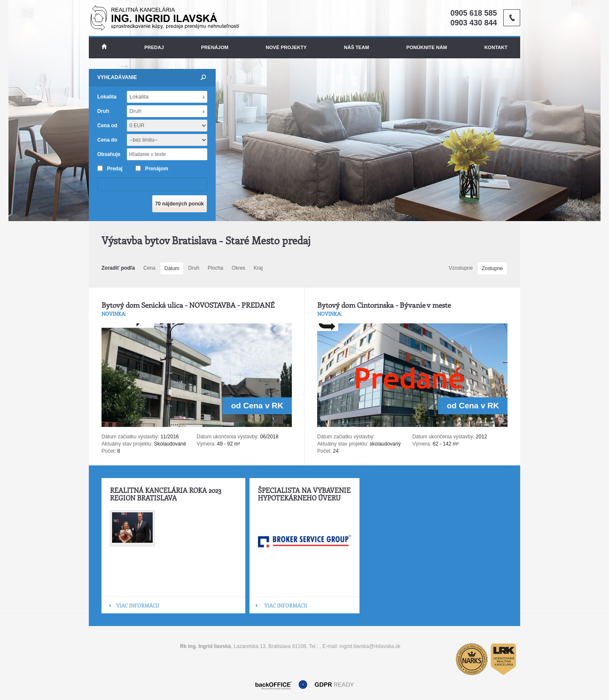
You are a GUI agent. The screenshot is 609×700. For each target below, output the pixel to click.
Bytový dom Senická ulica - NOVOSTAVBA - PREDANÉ (188, 305)
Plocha (215, 268)
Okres (239, 268)
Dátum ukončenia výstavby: (228, 437)
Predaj (154, 47)
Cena (150, 268)
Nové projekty (286, 47)
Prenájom (215, 47)
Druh (194, 268)
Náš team (356, 47)
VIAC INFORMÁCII (138, 605)
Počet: (109, 451)
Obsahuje (109, 154)
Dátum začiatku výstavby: (130, 437)
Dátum (172, 268)
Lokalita (107, 97)
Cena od (107, 126)
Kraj (258, 268)
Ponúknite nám (427, 47)
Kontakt (496, 47)
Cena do (107, 140)
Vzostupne (461, 268)
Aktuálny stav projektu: (127, 444)
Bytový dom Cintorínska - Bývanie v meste (384, 305)
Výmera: (206, 444)
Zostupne (492, 268)
